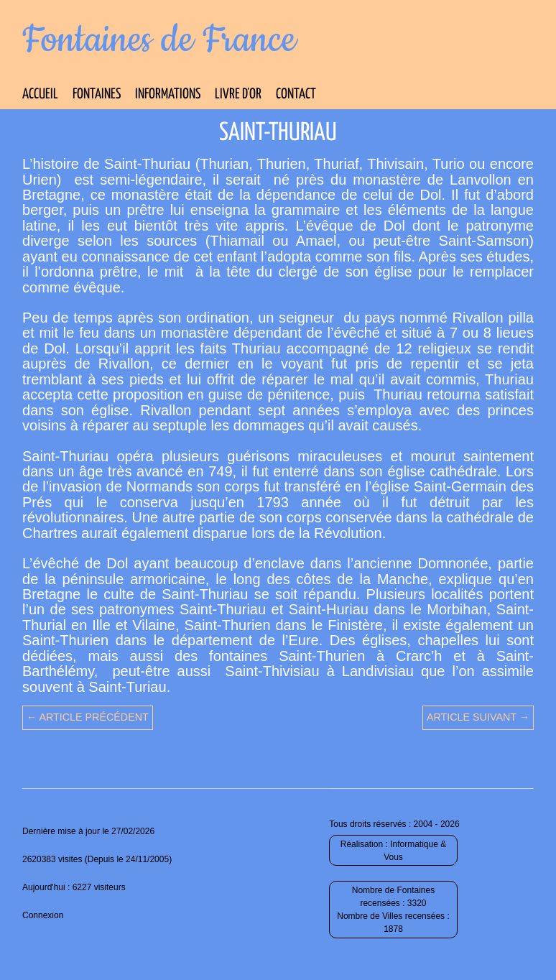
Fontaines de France (159, 40)
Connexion (43, 915)
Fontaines (97, 94)
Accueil (40, 94)
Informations (168, 94)
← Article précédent (88, 717)
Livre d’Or (238, 94)
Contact (296, 94)
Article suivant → (478, 717)
